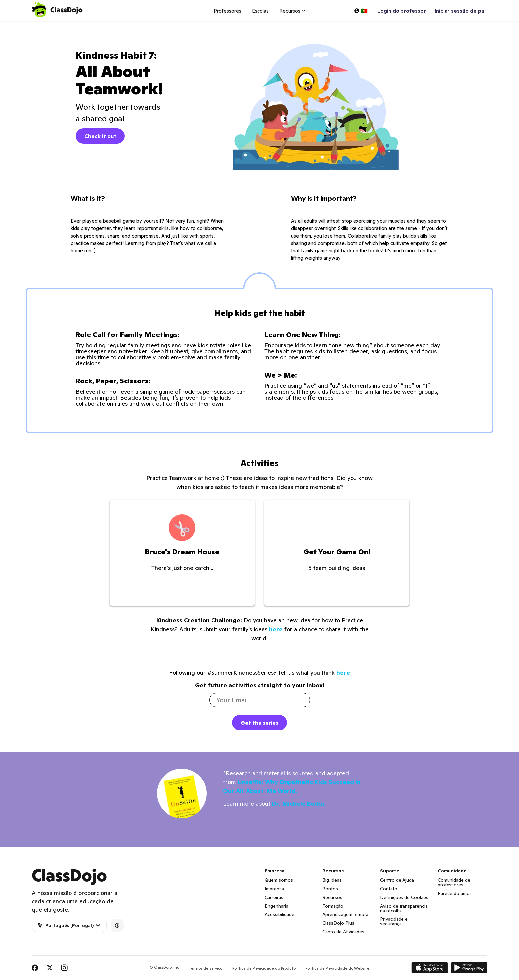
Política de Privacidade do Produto (264, 968)
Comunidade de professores (454, 882)
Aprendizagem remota (345, 914)
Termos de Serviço (206, 968)
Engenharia (277, 906)
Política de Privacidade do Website (337, 968)
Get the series (259, 723)
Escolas (260, 11)
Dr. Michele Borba (298, 803)
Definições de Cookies (404, 897)
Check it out (100, 136)
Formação (333, 906)
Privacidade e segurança (394, 921)
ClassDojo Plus (338, 923)
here (276, 629)
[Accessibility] (117, 925)
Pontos (330, 889)
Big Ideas (332, 880)
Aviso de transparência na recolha (404, 908)
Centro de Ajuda (397, 880)
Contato (389, 889)
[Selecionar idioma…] (361, 11)
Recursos (332, 897)
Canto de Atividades (343, 932)
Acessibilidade (280, 914)
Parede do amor (454, 893)
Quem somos (279, 880)
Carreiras (274, 897)
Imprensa (274, 889)
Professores (228, 11)
